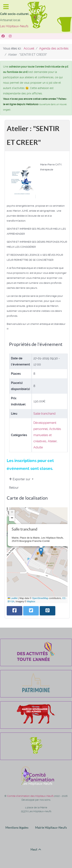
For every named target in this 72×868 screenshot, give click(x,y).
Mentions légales (17, 828)
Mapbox (31, 601)
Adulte (38, 447)
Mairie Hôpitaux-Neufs (51, 828)
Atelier (52, 441)
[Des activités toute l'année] (36, 660)
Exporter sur (20, 479)
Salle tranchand (44, 414)
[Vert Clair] (4, 36)
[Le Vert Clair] (36, 754)
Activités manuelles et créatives (47, 435)
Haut (36, 849)
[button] (41, 551)
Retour (14, 488)
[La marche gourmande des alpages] (36, 722)
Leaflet (13, 598)
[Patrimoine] (36, 691)
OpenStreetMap (40, 598)
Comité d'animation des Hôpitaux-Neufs (31, 796)
